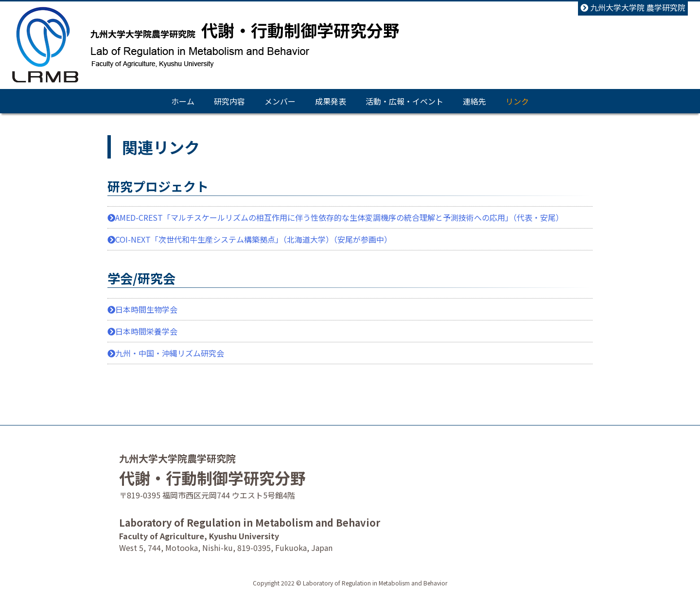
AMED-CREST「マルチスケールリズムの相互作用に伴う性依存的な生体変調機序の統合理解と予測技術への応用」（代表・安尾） (335, 217)
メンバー (280, 101)
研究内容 (229, 101)
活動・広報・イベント (404, 101)
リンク (517, 101)
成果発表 (331, 101)
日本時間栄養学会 (142, 331)
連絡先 (474, 101)
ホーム (183, 101)
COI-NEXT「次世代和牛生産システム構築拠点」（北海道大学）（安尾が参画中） (250, 239)
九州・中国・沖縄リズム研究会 (166, 353)
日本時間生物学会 (142, 309)
